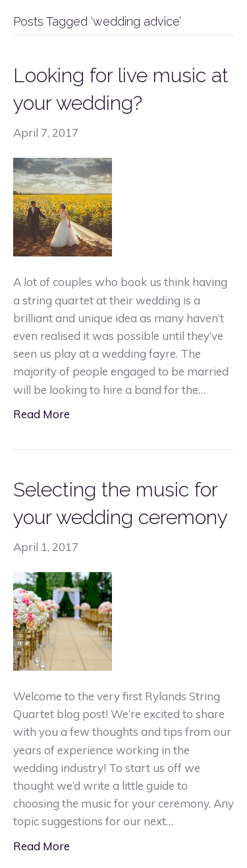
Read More (41, 414)
